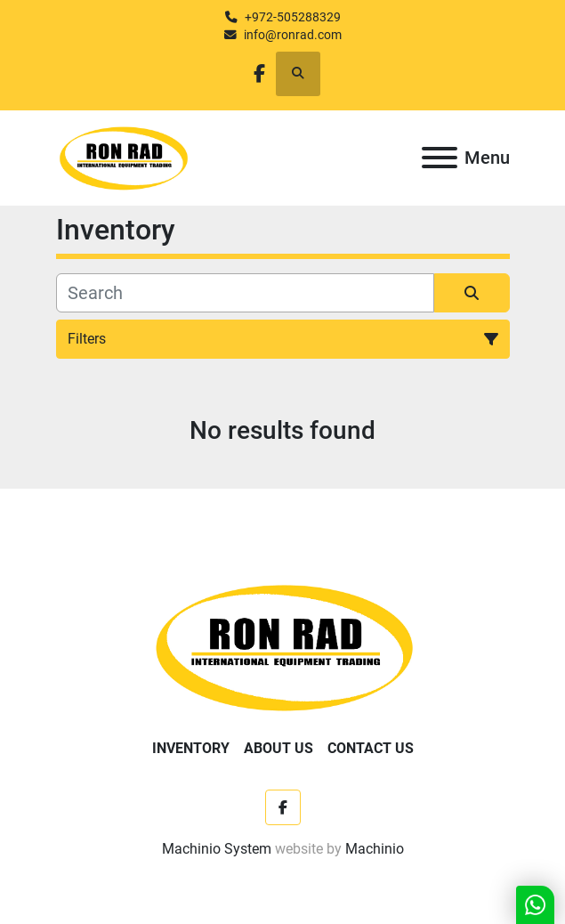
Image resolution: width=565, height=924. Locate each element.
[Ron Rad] (282, 646)
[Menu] (440, 158)
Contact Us (371, 748)
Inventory (191, 748)
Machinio (375, 849)
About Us (278, 748)
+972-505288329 (293, 17)
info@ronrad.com (293, 35)
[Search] (245, 293)
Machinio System (217, 849)
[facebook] (259, 73)
